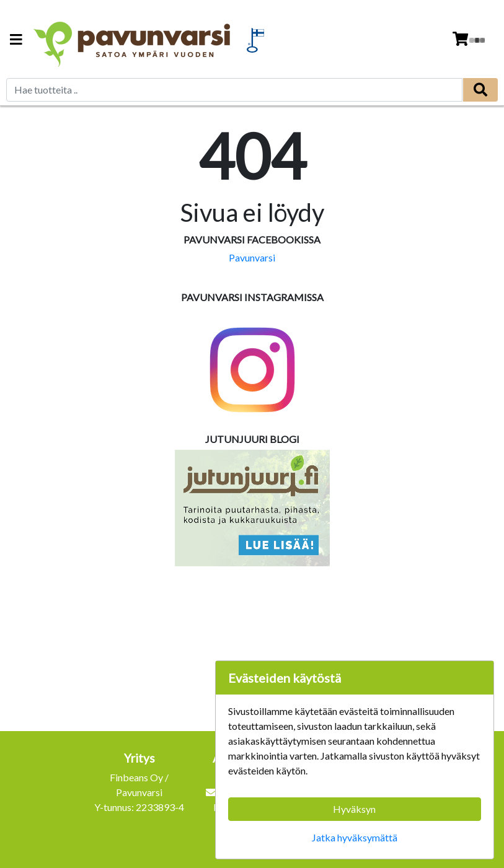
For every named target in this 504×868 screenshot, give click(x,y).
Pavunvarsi (252, 257)
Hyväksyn (354, 809)
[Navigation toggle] (16, 41)
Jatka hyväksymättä (355, 837)
